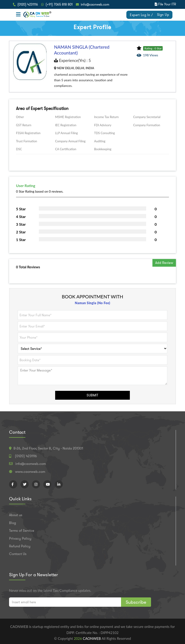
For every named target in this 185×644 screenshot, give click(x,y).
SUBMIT (92, 395)
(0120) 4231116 (28, 4)
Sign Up (163, 15)
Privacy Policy (20, 538)
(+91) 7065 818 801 (59, 4)
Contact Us (18, 554)
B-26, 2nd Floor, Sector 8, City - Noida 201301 (48, 448)
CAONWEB (92, 638)
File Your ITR (167, 4)
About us (16, 515)
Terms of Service (22, 531)
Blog (13, 523)
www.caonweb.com (30, 472)
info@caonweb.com (95, 4)
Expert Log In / (141, 15)
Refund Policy (20, 546)
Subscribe (136, 602)
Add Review (164, 263)
